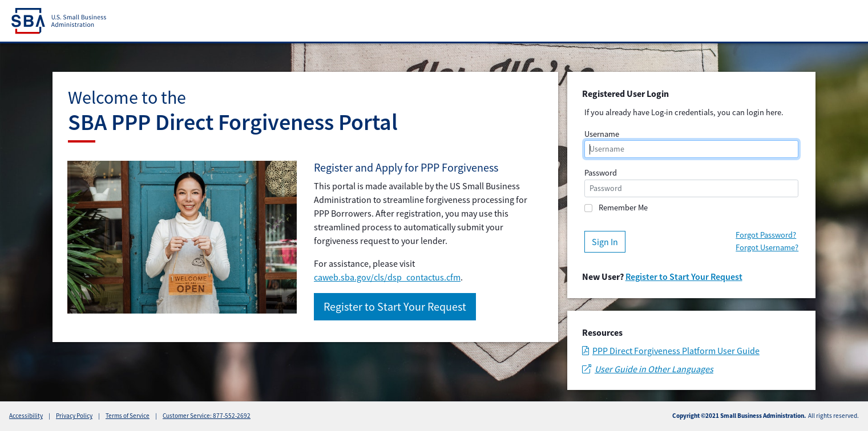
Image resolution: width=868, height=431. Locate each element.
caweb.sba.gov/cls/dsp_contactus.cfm (387, 277)
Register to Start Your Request (395, 306)
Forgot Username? (767, 247)
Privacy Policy (74, 416)
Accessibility (26, 416)
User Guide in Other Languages (648, 369)
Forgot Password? (766, 235)
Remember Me (623, 208)
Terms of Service (128, 416)
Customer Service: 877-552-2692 (207, 416)
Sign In (605, 242)
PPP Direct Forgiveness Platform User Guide (671, 351)
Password (601, 173)
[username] (692, 149)
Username (602, 134)
